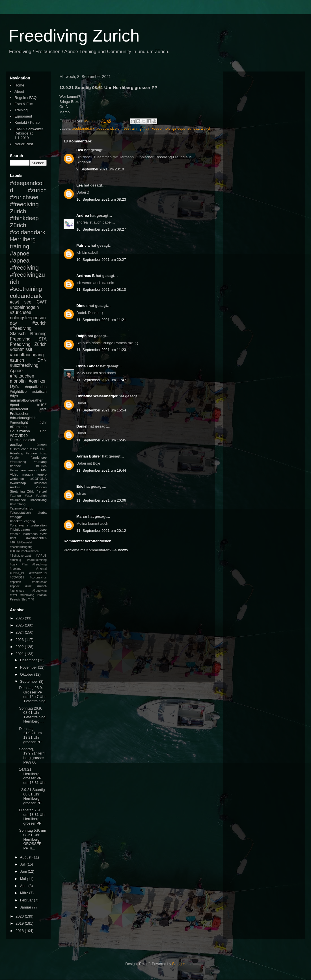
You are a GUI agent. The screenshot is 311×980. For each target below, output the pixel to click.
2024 (20, 632)
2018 (20, 931)
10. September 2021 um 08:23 (101, 199)
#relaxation (39, 525)
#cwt (14, 302)
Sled (24, 600)
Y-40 (31, 600)
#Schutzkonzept (20, 556)
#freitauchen (22, 376)
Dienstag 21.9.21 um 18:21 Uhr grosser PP (30, 735)
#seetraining (132, 128)
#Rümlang (18, 427)
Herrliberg (23, 239)
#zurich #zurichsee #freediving (28, 197)
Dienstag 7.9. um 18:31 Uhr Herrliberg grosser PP (32, 817)
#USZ (42, 405)
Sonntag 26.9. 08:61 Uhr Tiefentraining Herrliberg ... (32, 715)
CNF (43, 449)
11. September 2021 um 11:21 (101, 320)
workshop (17, 479)
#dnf (43, 422)
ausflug (16, 444)
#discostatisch (20, 512)
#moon (42, 444)
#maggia (16, 517)
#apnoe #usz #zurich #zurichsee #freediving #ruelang (28, 457)
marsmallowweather (26, 400)
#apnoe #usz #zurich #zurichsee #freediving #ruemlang (28, 500)
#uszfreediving (24, 365)
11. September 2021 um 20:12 (101, 531)
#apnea (20, 260)
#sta (43, 409)
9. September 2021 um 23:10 (100, 169)
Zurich (206, 128)
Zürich (18, 225)
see (28, 302)
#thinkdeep (153, 128)
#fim (25, 564)
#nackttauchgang (22, 521)
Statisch (18, 334)
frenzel (42, 491)
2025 (20, 625)
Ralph (81, 336)
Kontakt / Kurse (27, 123)
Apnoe (16, 371)
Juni (24, 871)
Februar (27, 900)
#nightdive (18, 392)
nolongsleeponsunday (182, 128)
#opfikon (15, 582)
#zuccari (40, 483)
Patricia (83, 245)
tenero (42, 474)
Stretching (17, 491)
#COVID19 (19, 436)
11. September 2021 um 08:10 (101, 290)
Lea (79, 185)
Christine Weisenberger (97, 396)
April (24, 886)
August (26, 857)
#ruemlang (27, 595)
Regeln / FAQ (25, 98)
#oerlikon (38, 381)
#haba (42, 512)
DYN (42, 360)
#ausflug (15, 560)
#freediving (24, 267)
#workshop (18, 483)
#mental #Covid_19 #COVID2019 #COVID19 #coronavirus (28, 573)
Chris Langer (88, 366)
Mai (24, 879)
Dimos (82, 306)
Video (14, 474)
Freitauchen (20, 414)
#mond (33, 470)
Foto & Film (24, 104)
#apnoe (20, 253)
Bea (80, 150)
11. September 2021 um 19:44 (101, 470)
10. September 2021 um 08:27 (101, 229)
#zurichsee (20, 312)
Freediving (20, 339)
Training (21, 110)
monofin (18, 381)
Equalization (20, 431)
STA (43, 339)
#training (38, 334)
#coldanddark (83, 128)
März (25, 893)
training (20, 246)
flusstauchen (19, 449)
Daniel (82, 426)
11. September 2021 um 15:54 (101, 410)
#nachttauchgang (27, 355)
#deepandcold (108, 128)
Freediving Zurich (74, 36)
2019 (20, 923)
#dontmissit (21, 349)
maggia (28, 474)
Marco (82, 516)
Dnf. (43, 431)
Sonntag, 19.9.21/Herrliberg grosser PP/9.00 (32, 756)
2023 (20, 640)
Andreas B (86, 276)
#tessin (15, 534)
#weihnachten (36, 538)
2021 (20, 654)
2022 (20, 647)
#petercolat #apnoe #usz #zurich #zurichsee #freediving (28, 586)
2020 (20, 916)
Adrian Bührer (89, 456)
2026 (20, 618)
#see (43, 529)
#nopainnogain (24, 307)
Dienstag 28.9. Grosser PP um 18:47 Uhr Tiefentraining (32, 694)
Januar (26, 907)
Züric (31, 491)
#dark (14, 564)
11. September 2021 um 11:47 (101, 380)
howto (123, 550)
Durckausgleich (22, 440)
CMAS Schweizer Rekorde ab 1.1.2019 (29, 133)
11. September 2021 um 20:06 (101, 500)
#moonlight (19, 422)
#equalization (36, 387)
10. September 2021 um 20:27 (101, 260)
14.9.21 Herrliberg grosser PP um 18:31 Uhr (32, 776)
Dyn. (14, 386)
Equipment (23, 116)
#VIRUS (41, 556)
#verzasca (30, 534)
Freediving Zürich (28, 344)
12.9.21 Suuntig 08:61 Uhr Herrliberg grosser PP (32, 796)
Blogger (178, 964)
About (19, 91)
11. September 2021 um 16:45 (101, 440)
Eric (80, 486)
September (30, 681)
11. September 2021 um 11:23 (101, 350)
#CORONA (38, 479)
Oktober (27, 674)
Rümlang (17, 453)
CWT (42, 302)
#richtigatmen (20, 529)
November (29, 667)
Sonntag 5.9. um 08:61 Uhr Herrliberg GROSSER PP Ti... (32, 839)
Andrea (83, 215)
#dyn (14, 396)
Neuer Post (24, 144)
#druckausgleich (23, 418)
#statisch (39, 392)
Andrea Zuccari (28, 487)
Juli (23, 864)
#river (14, 595)
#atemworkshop (22, 508)
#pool (14, 405)
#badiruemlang (37, 560)
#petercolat (19, 409)
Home (19, 85)
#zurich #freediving (28, 326)
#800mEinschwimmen (24, 551)
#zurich (17, 360)
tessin (34, 449)
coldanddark (26, 296)
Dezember (29, 660)
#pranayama (19, 525)
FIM (44, 470)
